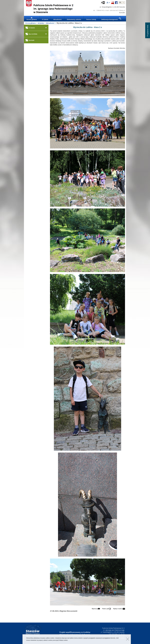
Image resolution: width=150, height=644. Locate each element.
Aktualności (57, 19)
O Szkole (45, 19)
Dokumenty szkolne (74, 19)
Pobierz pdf (107, 609)
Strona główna (32, 19)
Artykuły (41, 23)
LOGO (49, 8)
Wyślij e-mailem (119, 609)
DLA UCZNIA (31, 34)
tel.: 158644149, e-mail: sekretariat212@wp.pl (109, 10)
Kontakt (122, 13)
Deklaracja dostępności (110, 19)
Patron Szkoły (91, 19)
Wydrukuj (96, 609)
